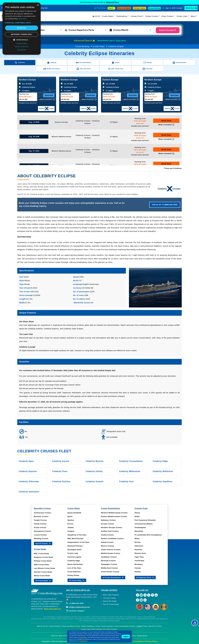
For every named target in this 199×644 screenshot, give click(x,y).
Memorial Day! (113, 2)
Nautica (71, 520)
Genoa (137, 513)
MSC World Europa (75, 539)
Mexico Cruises (107, 546)
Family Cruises (40, 524)
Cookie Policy (84, 641)
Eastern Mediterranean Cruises (114, 516)
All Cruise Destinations (113, 577)
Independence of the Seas (78, 542)
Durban (138, 572)
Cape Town (139, 557)
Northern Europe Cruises (112, 527)
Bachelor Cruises (41, 516)
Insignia (71, 531)
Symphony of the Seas (77, 535)
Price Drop (101, 8)
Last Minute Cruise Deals (44, 568)
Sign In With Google (174, 8)
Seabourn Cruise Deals (44, 557)
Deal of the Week (124, 8)
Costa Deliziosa (74, 572)
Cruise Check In (55, 626)
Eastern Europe (61, 122)
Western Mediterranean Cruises (114, 513)
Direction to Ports (155, 626)
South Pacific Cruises (110, 572)
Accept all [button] (22, 28)
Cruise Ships (99, 46)
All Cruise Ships (77, 580)
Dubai (137, 516)
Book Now (190, 8)
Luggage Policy (142, 626)
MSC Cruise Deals (41, 554)
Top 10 (111, 8)
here (70, 639)
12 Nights (114, 122)
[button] (41, 30)
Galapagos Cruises (109, 564)
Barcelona (139, 531)
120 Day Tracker (109, 598)
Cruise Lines (182, 16)
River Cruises (167, 16)
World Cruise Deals (42, 576)
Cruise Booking (82, 46)
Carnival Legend (74, 557)
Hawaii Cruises (107, 542)
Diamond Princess (75, 546)
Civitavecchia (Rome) (144, 524)
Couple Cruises (40, 520)
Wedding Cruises (41, 539)
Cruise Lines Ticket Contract (92, 629)
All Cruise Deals (43, 580)
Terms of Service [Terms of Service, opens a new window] (22, 46)
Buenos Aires (140, 553)
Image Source (142, 636)
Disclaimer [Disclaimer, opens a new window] (22, 50)
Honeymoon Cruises (42, 531)
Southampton (140, 527)
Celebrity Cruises (83, 121)
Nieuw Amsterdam (75, 564)
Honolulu (138, 550)
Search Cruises (168, 30)
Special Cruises (43, 543)
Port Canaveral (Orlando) (145, 520)
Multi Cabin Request (111, 595)
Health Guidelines (88, 626)
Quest (70, 516)
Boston (138, 542)
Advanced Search (84, 41)
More (193, 16)
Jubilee (71, 527)
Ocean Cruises (152, 16)
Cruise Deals (108, 16)
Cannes (138, 568)
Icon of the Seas (74, 568)
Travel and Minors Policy (71, 626)
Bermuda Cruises (108, 561)
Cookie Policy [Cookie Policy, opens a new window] (22, 43)
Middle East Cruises (109, 568)
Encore (71, 524)
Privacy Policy (151, 641)
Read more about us (53, 609)
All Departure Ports (145, 577)
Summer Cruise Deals (43, 572)
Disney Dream (73, 575)
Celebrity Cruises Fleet (44, 451)
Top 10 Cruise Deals (111, 604)
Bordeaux (139, 564)
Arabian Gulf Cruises (110, 531)
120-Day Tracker (140, 8)
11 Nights (114, 151)
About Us (54, 636)
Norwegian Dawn (75, 550)
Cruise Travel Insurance (104, 626)
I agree (126, 637)
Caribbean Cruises (109, 557)
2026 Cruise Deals (42, 565)
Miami (137, 539)
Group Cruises (40, 527)
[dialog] (22, 29)
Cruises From (136, 16)
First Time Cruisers (110, 629)
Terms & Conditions (135, 641)
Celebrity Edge (74, 561)
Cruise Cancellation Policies (125, 626)
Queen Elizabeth (74, 513)
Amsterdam (139, 561)
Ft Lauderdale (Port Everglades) (148, 535)
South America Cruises (111, 550)
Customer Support (75, 611)
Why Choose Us (65, 636)
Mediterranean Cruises (111, 553)
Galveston (139, 546)
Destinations (122, 16)
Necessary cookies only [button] (22, 34)
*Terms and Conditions (173, 168)
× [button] (38, 5)
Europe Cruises (108, 524)
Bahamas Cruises (108, 520)
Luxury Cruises (40, 535)
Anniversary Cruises (43, 513)
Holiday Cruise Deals (43, 561)
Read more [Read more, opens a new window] (23, 19)
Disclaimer (132, 636)
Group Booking (155, 8)
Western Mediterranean (61, 137)
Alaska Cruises (107, 535)
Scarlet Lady (73, 553)
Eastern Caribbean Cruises (112, 539)
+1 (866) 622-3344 (75, 603)
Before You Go (42, 626)
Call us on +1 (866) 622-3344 (165, 205)
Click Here (121, 41)
